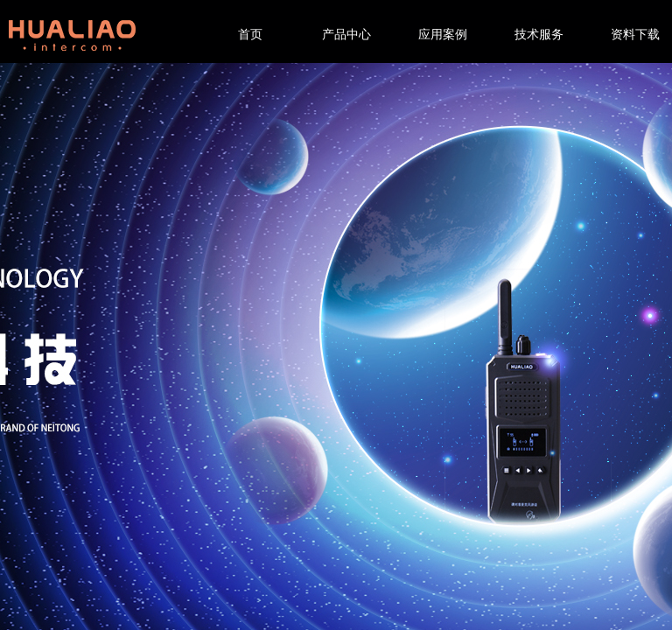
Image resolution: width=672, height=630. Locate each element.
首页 (250, 35)
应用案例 (443, 35)
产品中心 (346, 35)
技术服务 (539, 35)
